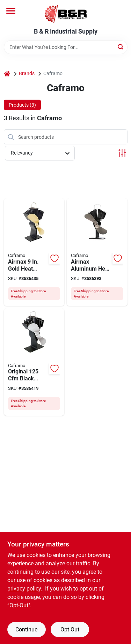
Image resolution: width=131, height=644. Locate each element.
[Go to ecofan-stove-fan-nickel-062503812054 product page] (97, 252)
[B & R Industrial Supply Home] (66, 14)
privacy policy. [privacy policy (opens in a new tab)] (25, 589)
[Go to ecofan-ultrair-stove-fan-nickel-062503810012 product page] (34, 362)
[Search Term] (66, 47)
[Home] (7, 74)
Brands (27, 73)
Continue (26, 629)
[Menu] (11, 11)
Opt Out (70, 629)
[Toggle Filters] (122, 153)
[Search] (121, 47)
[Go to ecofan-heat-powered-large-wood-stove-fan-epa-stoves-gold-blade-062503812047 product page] (34, 252)
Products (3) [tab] (22, 105)
